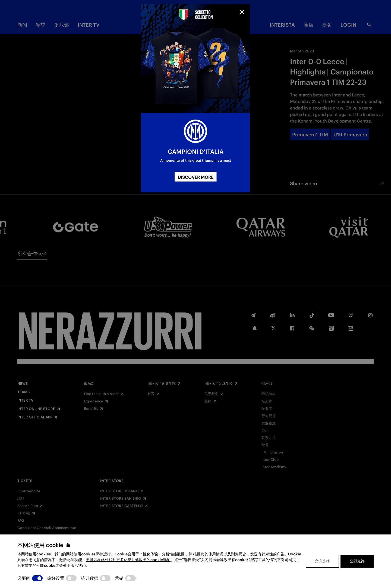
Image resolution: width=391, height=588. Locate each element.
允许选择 (322, 561)
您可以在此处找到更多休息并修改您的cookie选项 (128, 560)
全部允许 (357, 561)
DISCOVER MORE (196, 177)
